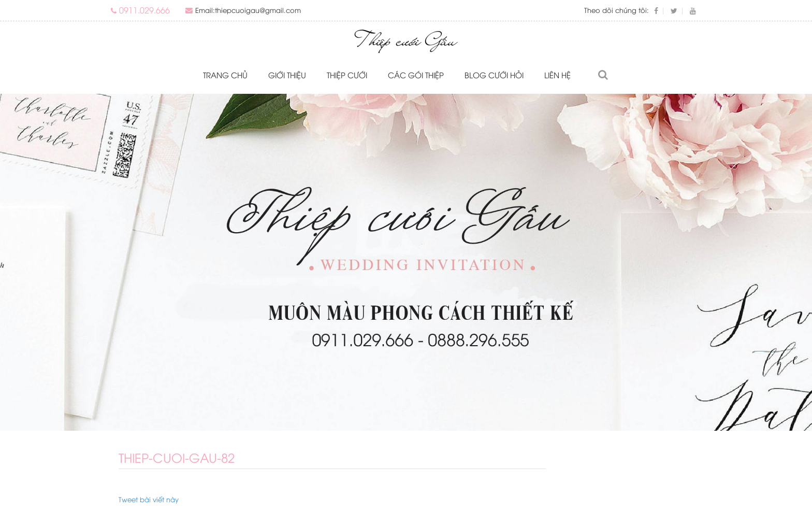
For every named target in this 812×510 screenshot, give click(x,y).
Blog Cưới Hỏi (494, 75)
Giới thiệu (287, 75)
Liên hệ (557, 75)
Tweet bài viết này (149, 499)
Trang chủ (225, 75)
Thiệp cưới (347, 75)
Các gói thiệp (416, 75)
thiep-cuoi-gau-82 (177, 457)
